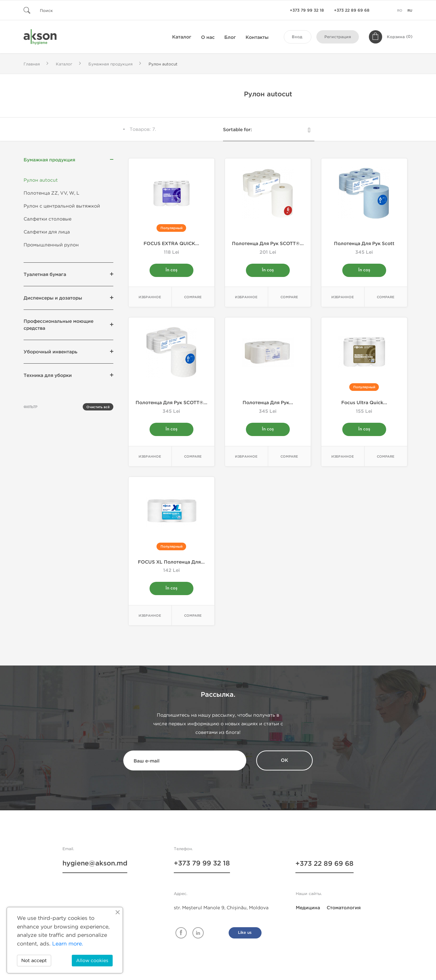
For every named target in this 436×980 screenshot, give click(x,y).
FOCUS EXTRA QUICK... (171, 244)
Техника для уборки (48, 375)
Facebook (181, 933)
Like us (245, 933)
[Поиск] (63, 10)
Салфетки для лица (47, 232)
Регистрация (338, 37)
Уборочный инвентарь (51, 352)
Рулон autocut (41, 180)
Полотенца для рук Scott (364, 244)
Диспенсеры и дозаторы (53, 298)
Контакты (257, 37)
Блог (230, 37)
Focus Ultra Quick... (364, 403)
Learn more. (68, 944)
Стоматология (344, 908)
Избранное (150, 298)
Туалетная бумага (45, 274)
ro (400, 11)
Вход (297, 37)
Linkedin (198, 933)
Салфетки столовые (48, 219)
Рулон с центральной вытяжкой (62, 206)
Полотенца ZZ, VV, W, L (52, 193)
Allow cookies (92, 961)
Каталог (182, 37)
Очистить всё (98, 407)
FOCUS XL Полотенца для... (171, 562)
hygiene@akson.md (95, 864)
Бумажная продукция (49, 160)
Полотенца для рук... (268, 403)
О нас (208, 37)
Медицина (308, 908)
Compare (193, 298)
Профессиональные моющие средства (58, 325)
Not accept (34, 961)
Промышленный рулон (51, 245)
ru (410, 11)
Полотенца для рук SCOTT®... (268, 244)
